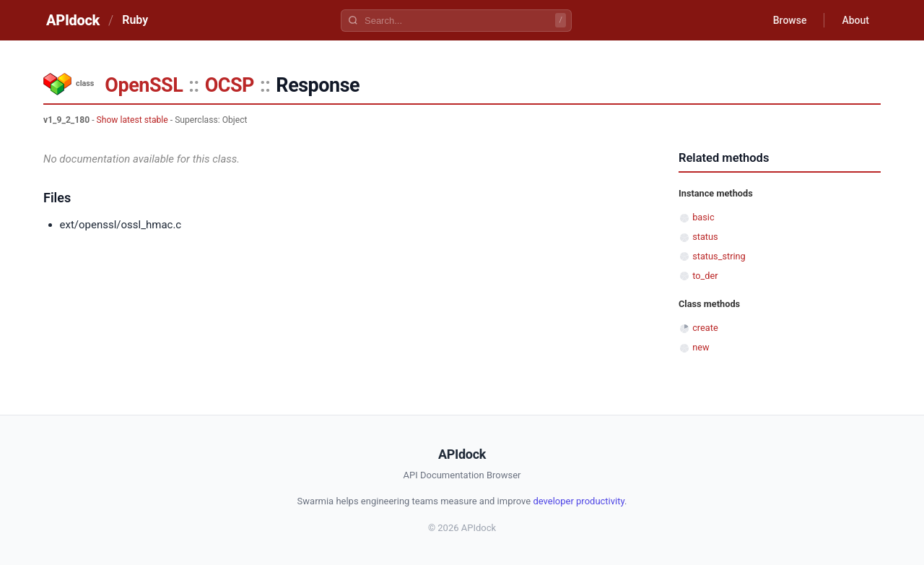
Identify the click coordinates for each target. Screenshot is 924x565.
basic (703, 217)
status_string (719, 256)
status (705, 237)
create (705, 328)
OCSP (230, 85)
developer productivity (579, 501)
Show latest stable (132, 120)
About (855, 20)
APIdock (73, 20)
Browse (790, 20)
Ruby (135, 20)
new (701, 347)
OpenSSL (144, 85)
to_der (705, 276)
